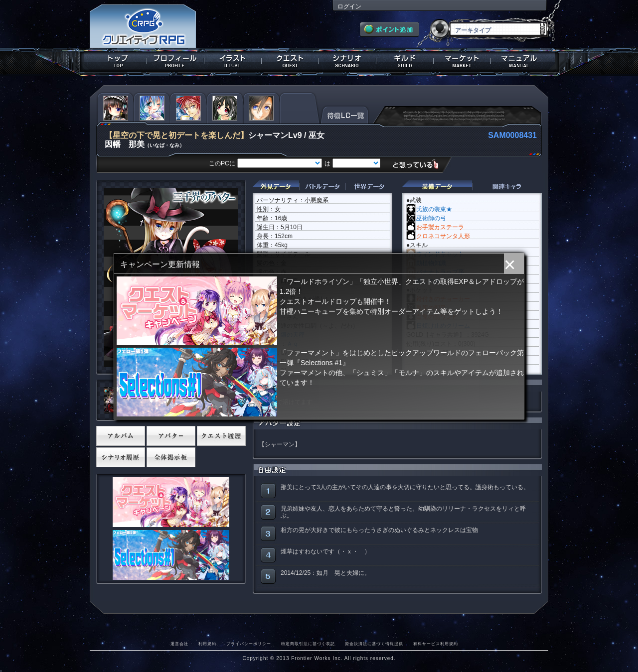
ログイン (349, 6)
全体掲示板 (171, 457)
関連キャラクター (507, 187)
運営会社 (179, 644)
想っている (419, 164)
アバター (171, 436)
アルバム (121, 436)
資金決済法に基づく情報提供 (374, 644)
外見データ (276, 187)
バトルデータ (322, 187)
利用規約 (207, 644)
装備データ (437, 187)
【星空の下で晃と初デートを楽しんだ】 (176, 135)
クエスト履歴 (221, 436)
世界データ (369, 187)
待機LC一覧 (345, 114)
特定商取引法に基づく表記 (308, 644)
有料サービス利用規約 (436, 644)
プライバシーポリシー (249, 644)
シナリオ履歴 (121, 457)
